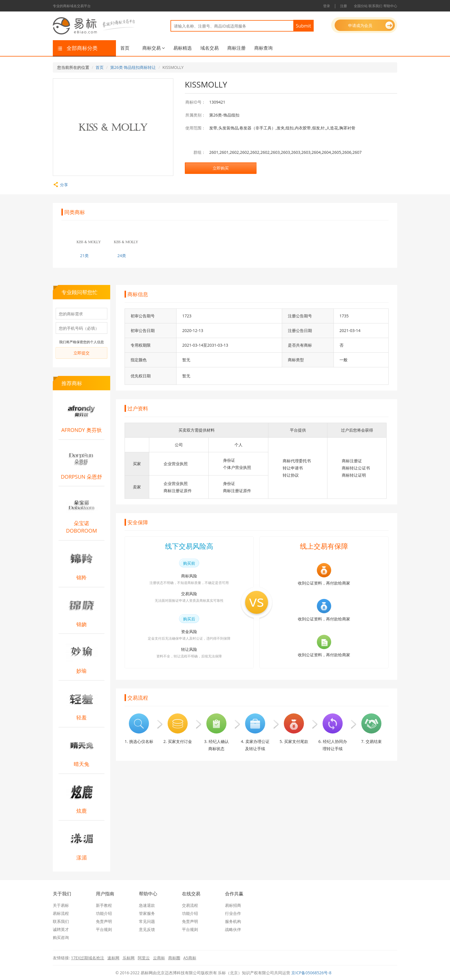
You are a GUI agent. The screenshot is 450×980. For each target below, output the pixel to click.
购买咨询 (61, 937)
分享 (60, 185)
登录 (327, 6)
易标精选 (183, 48)
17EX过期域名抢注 (88, 958)
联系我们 (375, 6)
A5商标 (190, 958)
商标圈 (174, 958)
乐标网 (129, 958)
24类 (122, 256)
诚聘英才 (61, 929)
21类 (84, 256)
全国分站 (361, 6)
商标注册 (236, 48)
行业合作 (233, 913)
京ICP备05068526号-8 (311, 973)
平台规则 (104, 929)
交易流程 (190, 905)
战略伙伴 (233, 929)
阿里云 (144, 958)
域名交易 (210, 48)
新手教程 (104, 905)
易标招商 (233, 905)
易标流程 (61, 913)
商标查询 (263, 48)
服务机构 (233, 921)
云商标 (159, 958)
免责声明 (104, 921)
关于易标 (61, 905)
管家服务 (147, 913)
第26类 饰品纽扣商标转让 (133, 67)
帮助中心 (390, 6)
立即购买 (221, 168)
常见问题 (147, 921)
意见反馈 (147, 929)
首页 (125, 48)
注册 (344, 6)
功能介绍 (104, 913)
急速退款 (147, 905)
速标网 (113, 958)
